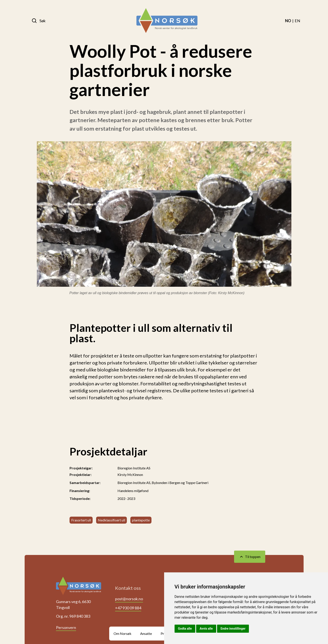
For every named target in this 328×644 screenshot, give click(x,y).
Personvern (66, 627)
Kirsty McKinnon (130, 475)
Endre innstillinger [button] (233, 629)
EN (297, 21)
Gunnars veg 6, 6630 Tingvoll (73, 604)
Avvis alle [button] (206, 629)
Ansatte (146, 633)
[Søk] (39, 21)
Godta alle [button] (185, 629)
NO (288, 21)
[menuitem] (288, 21)
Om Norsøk (122, 633)
